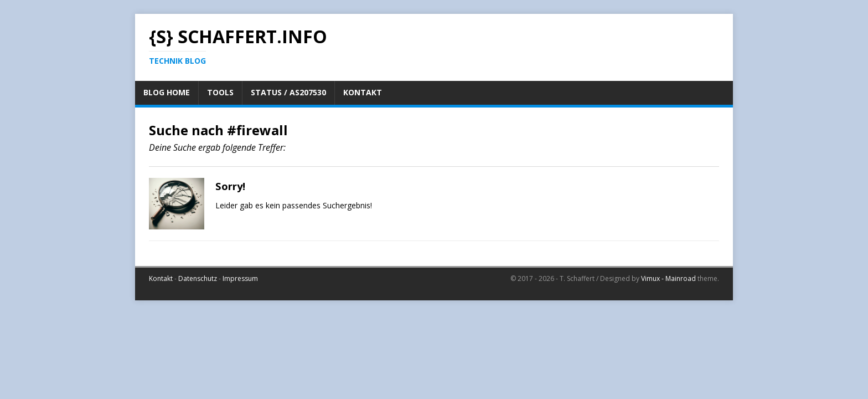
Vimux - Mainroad (668, 278)
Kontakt (161, 278)
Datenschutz (198, 278)
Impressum (240, 278)
